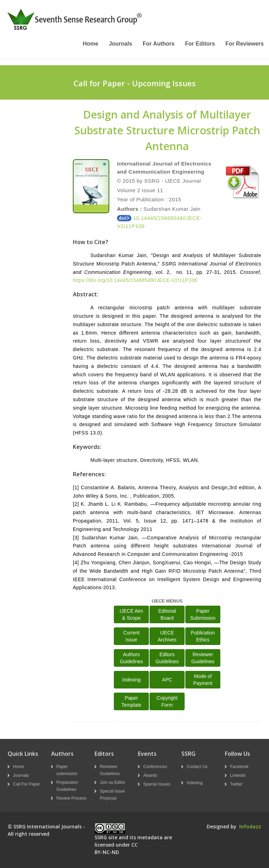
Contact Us (197, 767)
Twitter (236, 784)
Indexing (132, 680)
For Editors (200, 44)
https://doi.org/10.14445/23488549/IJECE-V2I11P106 (135, 280)
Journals (121, 44)
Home (90, 44)
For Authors (158, 44)
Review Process (71, 798)
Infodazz (250, 826)
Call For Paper (26, 784)
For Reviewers (245, 44)
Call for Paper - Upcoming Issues (135, 83)
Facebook (239, 767)
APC (167, 680)
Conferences (155, 767)
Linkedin (238, 775)
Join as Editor (113, 782)
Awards (150, 775)
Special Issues (157, 784)
